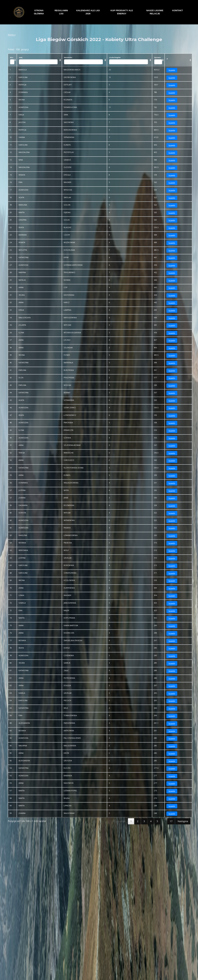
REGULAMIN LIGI (61, 12)
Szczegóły (172, 70)
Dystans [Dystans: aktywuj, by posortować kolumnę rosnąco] (158, 60)
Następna (183, 821)
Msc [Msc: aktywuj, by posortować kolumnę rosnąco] (12, 60)
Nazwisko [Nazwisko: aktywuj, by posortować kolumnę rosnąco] (84, 60)
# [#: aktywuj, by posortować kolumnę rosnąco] (167, 59)
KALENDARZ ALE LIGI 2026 (88, 12)
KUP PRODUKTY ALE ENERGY (122, 12)
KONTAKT (178, 10)
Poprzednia (119, 821)
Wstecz (12, 35)
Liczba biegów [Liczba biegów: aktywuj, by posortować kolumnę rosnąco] (130, 60)
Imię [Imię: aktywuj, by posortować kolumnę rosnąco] (39, 60)
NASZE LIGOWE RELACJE (155, 12)
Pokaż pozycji (18, 49)
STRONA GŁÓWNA (39, 12)
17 (171, 821)
